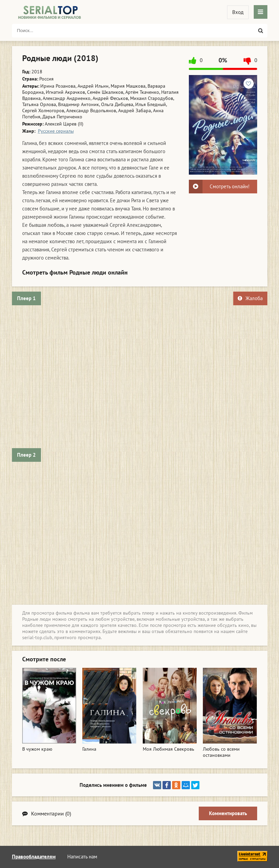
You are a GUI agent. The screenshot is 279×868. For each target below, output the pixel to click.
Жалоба (250, 298)
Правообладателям (34, 857)
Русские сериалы (56, 131)
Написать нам (82, 857)
